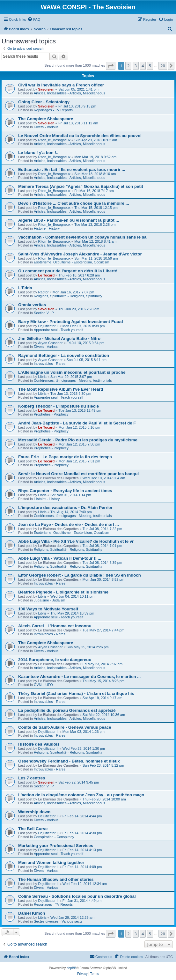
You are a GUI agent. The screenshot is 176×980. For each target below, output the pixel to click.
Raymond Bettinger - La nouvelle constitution (64, 355)
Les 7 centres (32, 778)
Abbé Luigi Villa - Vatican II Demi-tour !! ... (60, 558)
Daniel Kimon (32, 913)
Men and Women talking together (51, 862)
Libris (42, 377)
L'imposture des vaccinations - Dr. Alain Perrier (65, 508)
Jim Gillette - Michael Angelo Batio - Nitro (59, 339)
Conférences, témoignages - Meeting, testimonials (73, 380)
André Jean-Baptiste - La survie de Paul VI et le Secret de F (77, 423)
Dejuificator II (48, 326)
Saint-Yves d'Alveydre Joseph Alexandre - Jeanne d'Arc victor (80, 254)
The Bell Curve (33, 829)
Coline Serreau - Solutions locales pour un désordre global (77, 896)
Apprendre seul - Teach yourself (59, 330)
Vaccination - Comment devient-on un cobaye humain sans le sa (82, 237)
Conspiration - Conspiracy (54, 837)
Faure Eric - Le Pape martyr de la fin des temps (65, 457)
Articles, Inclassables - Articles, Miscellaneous (70, 93)
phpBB (71, 968)
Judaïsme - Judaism (49, 600)
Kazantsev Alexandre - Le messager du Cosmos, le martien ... (79, 677)
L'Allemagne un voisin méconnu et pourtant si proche (72, 372)
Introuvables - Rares (50, 364)
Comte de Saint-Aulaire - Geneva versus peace (65, 727)
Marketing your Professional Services (56, 846)
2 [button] (128, 66)
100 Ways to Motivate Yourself (48, 609)
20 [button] (163, 66)
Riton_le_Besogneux (54, 140)
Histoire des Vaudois (39, 744)
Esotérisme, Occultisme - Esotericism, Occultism (72, 262)
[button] (111, 66)
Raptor (43, 292)
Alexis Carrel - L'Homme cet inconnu (55, 626)
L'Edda (25, 288)
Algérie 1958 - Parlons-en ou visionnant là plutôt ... (69, 220)
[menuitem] (34, 19)
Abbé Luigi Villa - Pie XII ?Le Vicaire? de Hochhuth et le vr (76, 541)
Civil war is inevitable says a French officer (61, 85)
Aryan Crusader (50, 343)
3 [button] (136, 66)
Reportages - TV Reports (53, 110)
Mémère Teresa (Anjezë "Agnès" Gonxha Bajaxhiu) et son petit (81, 186)
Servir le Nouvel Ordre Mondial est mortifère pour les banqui (78, 474)
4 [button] (143, 66)
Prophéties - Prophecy (51, 414)
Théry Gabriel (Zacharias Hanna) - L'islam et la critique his (76, 693)
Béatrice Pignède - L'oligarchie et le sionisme (63, 592)
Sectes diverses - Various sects (58, 921)
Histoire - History (47, 228)
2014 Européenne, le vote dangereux (55, 660)
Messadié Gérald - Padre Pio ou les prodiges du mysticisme (78, 440)
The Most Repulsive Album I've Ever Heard (61, 389)
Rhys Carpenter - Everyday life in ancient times (65, 491)
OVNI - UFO (43, 685)
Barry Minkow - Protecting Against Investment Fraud (71, 322)
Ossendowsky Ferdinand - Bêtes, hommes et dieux (69, 761)
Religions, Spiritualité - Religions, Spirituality (68, 296)
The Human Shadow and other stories (56, 879)
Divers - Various (46, 127)
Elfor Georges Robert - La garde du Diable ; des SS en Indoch (80, 575)
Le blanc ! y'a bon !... (39, 153)
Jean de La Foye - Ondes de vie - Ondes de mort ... (69, 524)
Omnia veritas (32, 305)
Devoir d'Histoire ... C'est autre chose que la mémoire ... (74, 203)
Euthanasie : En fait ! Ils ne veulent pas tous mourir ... (72, 169)
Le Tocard (46, 275)
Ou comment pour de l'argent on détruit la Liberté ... (70, 271)
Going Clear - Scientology (44, 102)
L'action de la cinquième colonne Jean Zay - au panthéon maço (81, 795)
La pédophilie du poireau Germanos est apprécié (67, 710)
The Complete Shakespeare (46, 119)
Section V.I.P (44, 313)
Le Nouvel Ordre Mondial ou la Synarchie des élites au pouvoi (80, 136)
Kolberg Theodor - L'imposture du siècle (59, 406)
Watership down (34, 812)
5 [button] (150, 66)
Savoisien (46, 89)
